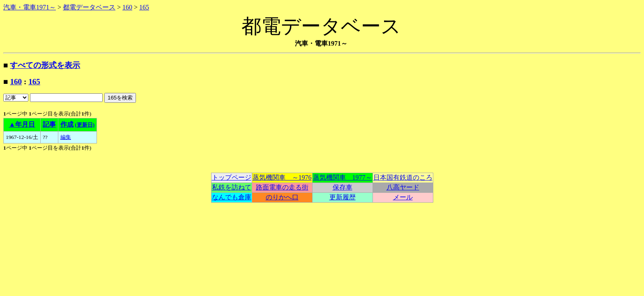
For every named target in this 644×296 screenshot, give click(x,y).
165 (144, 7)
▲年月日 (22, 124)
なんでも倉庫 (232, 197)
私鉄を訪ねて (232, 187)
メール (403, 197)
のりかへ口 (282, 197)
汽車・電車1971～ (30, 7)
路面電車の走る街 (282, 187)
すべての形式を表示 (45, 65)
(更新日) (85, 125)
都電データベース (89, 7)
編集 (66, 137)
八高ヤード (403, 187)
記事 (49, 124)
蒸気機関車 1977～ (343, 177)
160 (127, 7)
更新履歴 (343, 197)
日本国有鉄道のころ (403, 177)
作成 (67, 124)
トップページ (232, 177)
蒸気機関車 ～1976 (282, 177)
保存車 (343, 187)
